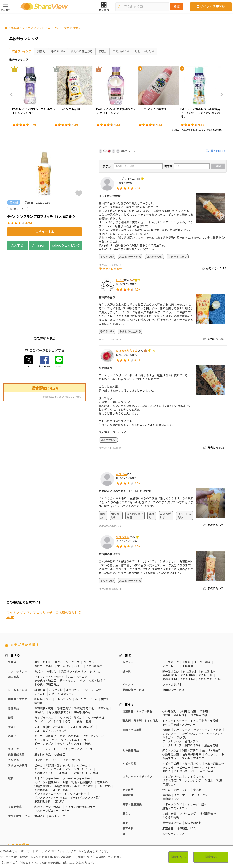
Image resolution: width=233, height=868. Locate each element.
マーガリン (64, 628)
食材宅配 (40, 778)
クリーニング (188, 775)
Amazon (39, 245)
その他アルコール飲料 (84, 735)
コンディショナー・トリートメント (201, 695)
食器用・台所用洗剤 (175, 677)
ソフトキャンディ (93, 698)
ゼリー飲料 (104, 748)
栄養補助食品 (43, 716)
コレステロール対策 (117, 820)
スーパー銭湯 (202, 624)
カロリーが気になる (107, 816)
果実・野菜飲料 (84, 748)
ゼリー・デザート (45, 711)
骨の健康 (205, 816)
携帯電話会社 (208, 775)
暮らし (127, 775)
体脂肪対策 (180, 816)
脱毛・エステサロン (175, 770)
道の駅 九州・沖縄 (209, 641)
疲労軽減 (10, 820)
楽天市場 (17, 245)
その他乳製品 (94, 628)
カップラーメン (44, 679)
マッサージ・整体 (196, 766)
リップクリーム (172, 738)
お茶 (65, 744)
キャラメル (41, 702)
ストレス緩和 (73, 820)
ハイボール (81, 727)
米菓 (88, 705)
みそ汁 (69, 683)
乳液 (219, 742)
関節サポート (190, 820)
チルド (12, 688)
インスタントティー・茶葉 (51, 759)
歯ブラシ (182, 699)
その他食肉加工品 (45, 642)
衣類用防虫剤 (171, 716)
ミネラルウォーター (47, 740)
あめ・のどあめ (69, 698)
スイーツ (13, 711)
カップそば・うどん (69, 679)
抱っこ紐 (168, 729)
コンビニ (13, 722)
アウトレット (171, 628)
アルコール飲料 (18, 727)
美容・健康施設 (132, 766)
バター (78, 628)
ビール (38, 727)
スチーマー (181, 757)
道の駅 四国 (187, 641)
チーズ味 (62, 824)
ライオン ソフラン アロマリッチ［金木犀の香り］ (53, 28)
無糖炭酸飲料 (43, 748)
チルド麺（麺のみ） (83, 688)
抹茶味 (75, 824)
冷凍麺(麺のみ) (82, 674)
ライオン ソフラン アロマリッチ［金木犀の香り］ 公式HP (44, 497)
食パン (39, 633)
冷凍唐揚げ (64, 670)
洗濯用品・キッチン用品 (137, 673)
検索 (177, 7)
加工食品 (13, 639)
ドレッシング (63, 661)
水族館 (186, 624)
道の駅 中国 (170, 641)
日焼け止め (169, 746)
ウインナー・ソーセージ (49, 639)
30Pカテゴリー (36, 816)
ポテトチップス (44, 705)
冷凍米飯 (103, 670)
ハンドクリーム (195, 738)
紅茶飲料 (102, 744)
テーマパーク (171, 624)
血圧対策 (25, 820)
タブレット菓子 (70, 702)
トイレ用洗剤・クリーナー (179, 686)
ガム (86, 702)
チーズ (75, 624)
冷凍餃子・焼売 (44, 670)
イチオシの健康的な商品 (80, 768)
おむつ (167, 733)
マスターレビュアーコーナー (52, 772)
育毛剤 (197, 751)
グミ (54, 702)
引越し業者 (169, 775)
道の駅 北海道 (171, 633)
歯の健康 (56, 820)
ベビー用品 (129, 725)
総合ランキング (22, 51)
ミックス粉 (56, 652)
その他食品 (15, 768)
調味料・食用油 (18, 661)
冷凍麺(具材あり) (59, 674)
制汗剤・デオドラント (176, 751)
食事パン (52, 633)
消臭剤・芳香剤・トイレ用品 (140, 682)
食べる (15, 617)
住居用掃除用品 (192, 716)
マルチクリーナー (204, 720)
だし (49, 661)
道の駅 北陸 (208, 633)
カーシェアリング (173, 795)
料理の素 (40, 652)
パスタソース (66, 655)
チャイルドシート (205, 729)
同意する (211, 857)
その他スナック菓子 (69, 705)
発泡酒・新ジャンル (58, 727)
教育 (125, 784)
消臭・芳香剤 (190, 712)
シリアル (95, 633)
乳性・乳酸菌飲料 (82, 744)
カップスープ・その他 (48, 683)
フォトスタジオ (172, 646)
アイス (64, 711)
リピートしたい (144, 51)
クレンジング (193, 742)
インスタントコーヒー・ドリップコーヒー (60, 755)
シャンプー (169, 695)
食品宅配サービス (19, 778)
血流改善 (173, 820)
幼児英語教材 (193, 784)
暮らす (129, 666)
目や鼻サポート (212, 820)
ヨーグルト (90, 624)
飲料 (11, 740)
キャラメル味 (91, 824)
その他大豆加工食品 (47, 646)
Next (220, 94)
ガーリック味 (111, 824)
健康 (74, 816)
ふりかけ (81, 661)
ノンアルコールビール (79, 731)
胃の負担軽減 (156, 820)
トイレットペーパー (175, 682)
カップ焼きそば (95, 679)
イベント (128, 646)
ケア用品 (128, 751)
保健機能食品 (16, 716)
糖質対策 (86, 816)
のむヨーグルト (44, 628)
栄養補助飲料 (43, 763)
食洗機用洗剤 (199, 677)
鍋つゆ (38, 664)
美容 (193, 816)
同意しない (178, 857)
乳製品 (12, 624)
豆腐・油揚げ (97, 642)
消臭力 (41, 51)
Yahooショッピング (66, 245)
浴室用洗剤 (211, 707)
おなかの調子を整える (137, 816)
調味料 (38, 661)
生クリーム (61, 624)
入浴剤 (217, 692)
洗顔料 (167, 692)
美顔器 (167, 757)
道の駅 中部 (187, 637)
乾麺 (89, 683)
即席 (11, 679)
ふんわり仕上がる (82, 51)
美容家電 (128, 757)
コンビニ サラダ (70, 722)
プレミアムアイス (82, 711)
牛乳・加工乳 (43, 624)
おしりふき (181, 733)
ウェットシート (215, 716)
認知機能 (139, 820)
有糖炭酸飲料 (63, 748)
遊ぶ (128, 617)
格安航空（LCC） (187, 790)
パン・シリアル (18, 633)
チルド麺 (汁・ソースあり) (51, 688)
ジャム (93, 661)
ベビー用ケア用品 (202, 733)
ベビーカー (184, 729)
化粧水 (209, 742)
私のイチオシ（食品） (48, 768)
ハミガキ (168, 699)
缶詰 (52, 655)
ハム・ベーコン (78, 639)
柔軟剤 (15, 28)
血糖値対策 (40, 820)
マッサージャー (201, 757)
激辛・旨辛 (47, 824)
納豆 (82, 642)
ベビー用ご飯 (171, 725)
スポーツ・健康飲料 (47, 744)
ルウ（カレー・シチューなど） (85, 652)
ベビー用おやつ (192, 725)
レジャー (128, 624)
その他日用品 (131, 712)
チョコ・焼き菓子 (45, 698)
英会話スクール (172, 784)
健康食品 (60, 716)
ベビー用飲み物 (215, 725)
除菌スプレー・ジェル (176, 720)
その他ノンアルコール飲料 (51, 735)
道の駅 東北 (190, 633)
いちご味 (22, 824)
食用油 (105, 661)
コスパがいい (121, 51)
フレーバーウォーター (76, 740)
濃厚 (33, 824)
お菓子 (12, 698)
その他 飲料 (42, 752)
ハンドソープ (202, 692)
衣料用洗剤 (169, 673)
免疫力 (218, 816)
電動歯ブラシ (171, 760)
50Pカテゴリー (58, 816)
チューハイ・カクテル (48, 731)
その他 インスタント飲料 (86, 759)
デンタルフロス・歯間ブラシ (180, 703)
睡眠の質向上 (93, 820)
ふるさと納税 (171, 779)
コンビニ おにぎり (46, 722)
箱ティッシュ (171, 712)
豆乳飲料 (60, 763)
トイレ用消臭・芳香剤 (204, 682)
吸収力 (103, 51)
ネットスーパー (58, 778)
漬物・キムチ (68, 642)
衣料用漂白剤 (188, 673)
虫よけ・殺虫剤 (212, 712)
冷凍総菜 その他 (84, 670)
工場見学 (188, 628)
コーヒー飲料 (61, 752)
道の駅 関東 (170, 637)
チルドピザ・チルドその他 (51, 692)
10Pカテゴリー (14, 816)
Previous (13, 94)
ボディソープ (182, 692)
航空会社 (128, 790)
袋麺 (79, 683)
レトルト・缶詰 (18, 652)
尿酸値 (9, 824)
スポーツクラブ (172, 766)
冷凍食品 (13, 670)
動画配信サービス (133, 652)
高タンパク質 (162, 816)
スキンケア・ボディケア (137, 738)
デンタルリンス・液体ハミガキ (182, 707)
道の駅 (127, 633)
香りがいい (58, 51)
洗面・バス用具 (132, 692)
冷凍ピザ (40, 674)
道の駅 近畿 (205, 637)
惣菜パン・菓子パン (73, 633)
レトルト (40, 655)
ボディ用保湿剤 (172, 742)
